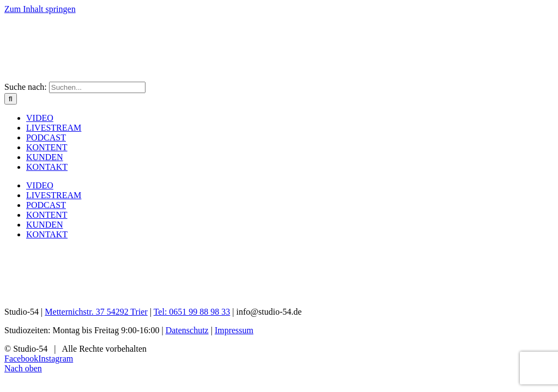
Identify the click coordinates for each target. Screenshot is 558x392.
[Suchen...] (97, 87)
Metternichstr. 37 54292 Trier (96, 312)
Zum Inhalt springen (40, 9)
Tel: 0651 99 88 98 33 (192, 312)
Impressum (234, 330)
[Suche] (11, 99)
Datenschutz (187, 330)
